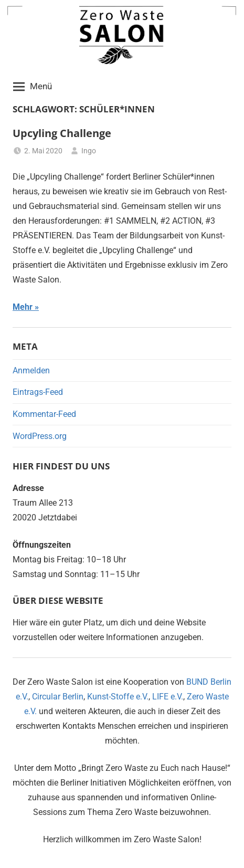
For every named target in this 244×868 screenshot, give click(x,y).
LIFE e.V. (168, 697)
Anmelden (31, 370)
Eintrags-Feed (38, 392)
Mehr (23, 307)
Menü (33, 87)
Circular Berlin (58, 697)
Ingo (89, 151)
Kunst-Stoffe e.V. (118, 697)
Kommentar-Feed (44, 414)
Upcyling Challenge (62, 133)
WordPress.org (40, 436)
